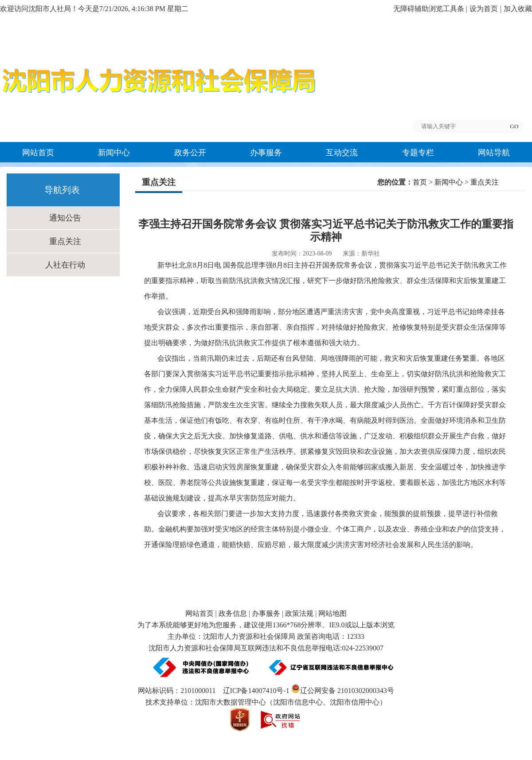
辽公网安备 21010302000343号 (343, 691)
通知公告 (65, 218)
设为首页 (484, 9)
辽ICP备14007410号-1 (256, 691)
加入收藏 (518, 9)
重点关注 (65, 241)
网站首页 (38, 153)
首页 (420, 182)
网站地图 (332, 613)
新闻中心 (114, 153)
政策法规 (299, 613)
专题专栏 (418, 153)
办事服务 (266, 153)
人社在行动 (65, 265)
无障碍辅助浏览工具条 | (430, 9)
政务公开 (190, 153)
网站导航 (494, 153)
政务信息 (233, 613)
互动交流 (342, 153)
